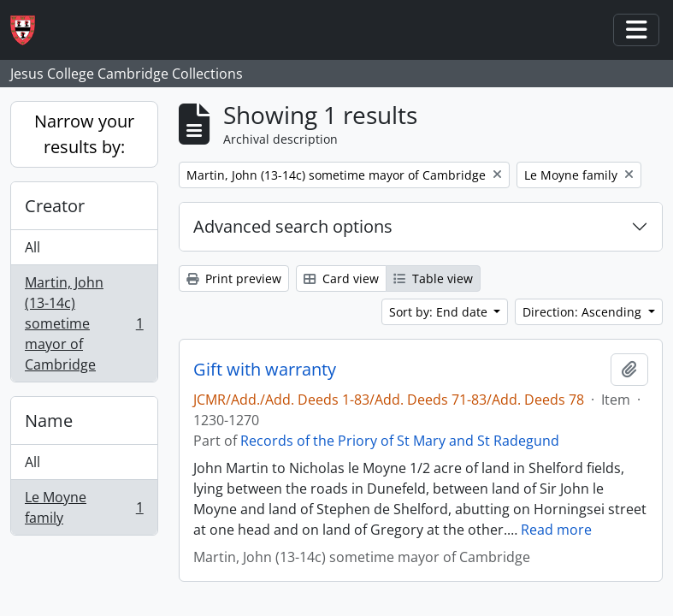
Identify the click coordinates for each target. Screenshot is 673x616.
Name (49, 421)
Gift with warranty (265, 370)
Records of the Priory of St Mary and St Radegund (400, 441)
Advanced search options (293, 226)
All (32, 247)
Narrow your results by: (84, 134)
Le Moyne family (84, 507)
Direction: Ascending (584, 312)
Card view (341, 278)
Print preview (234, 278)
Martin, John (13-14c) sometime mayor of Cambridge (84, 323)
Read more (556, 530)
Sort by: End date (440, 312)
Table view (433, 278)
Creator (55, 206)
